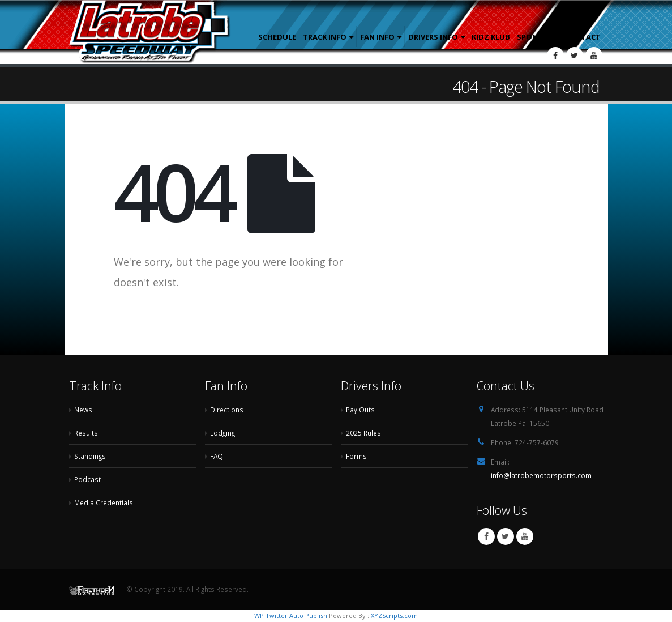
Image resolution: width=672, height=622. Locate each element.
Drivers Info (433, 37)
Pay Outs (360, 410)
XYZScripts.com (394, 615)
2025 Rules (363, 433)
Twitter (506, 536)
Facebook (486, 536)
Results (86, 433)
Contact (583, 37)
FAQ (217, 456)
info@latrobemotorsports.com (541, 475)
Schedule (277, 37)
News (83, 410)
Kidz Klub (491, 37)
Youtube (525, 536)
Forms (356, 456)
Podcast (87, 479)
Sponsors (537, 37)
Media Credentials (104, 502)
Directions (227, 410)
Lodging (222, 433)
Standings (90, 456)
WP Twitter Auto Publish (291, 615)
